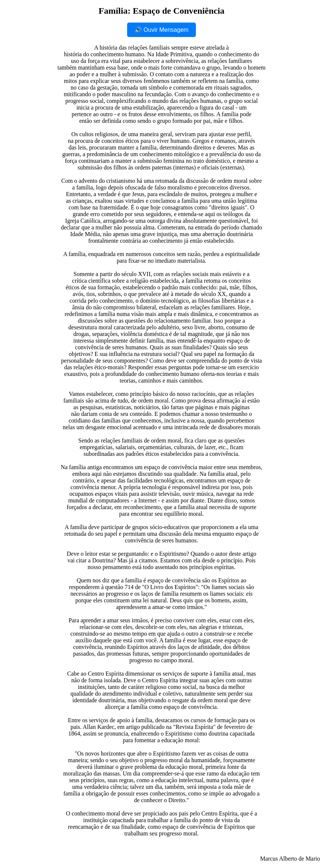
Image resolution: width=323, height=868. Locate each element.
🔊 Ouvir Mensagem (161, 30)
